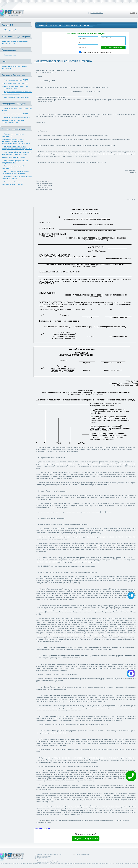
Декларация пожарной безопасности (17, 117)
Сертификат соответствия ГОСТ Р (16, 80)
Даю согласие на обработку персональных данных (96, 52)
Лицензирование (10, 55)
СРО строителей (10, 30)
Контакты (84, 25)
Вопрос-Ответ (56, 25)
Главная (43, 25)
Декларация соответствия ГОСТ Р (16, 114)
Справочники (71, 25)
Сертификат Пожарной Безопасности (17, 97)
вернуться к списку (42, 828)
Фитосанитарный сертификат (15, 157)
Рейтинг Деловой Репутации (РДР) (16, 83)
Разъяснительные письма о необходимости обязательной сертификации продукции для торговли (16, 141)
